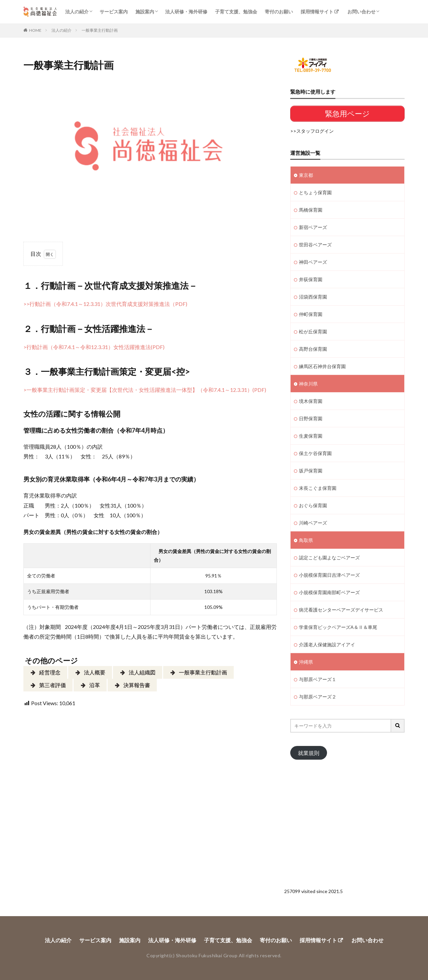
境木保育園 (311, 401)
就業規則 (309, 753)
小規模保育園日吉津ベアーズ (329, 575)
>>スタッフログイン (312, 131)
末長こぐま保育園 (318, 488)
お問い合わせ (361, 12)
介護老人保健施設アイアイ (327, 644)
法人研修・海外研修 (186, 12)
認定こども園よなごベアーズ (329, 558)
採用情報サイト (317, 12)
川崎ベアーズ (313, 523)
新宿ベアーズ (313, 227)
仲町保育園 (311, 314)
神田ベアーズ (313, 262)
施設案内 (145, 12)
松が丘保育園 (313, 332)
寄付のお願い (279, 12)
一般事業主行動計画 (100, 30)
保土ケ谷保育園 (315, 453)
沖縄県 (306, 662)
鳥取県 (306, 540)
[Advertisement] (347, 820)
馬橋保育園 (311, 210)
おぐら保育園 (313, 505)
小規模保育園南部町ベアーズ (329, 592)
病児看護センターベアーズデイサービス (341, 610)
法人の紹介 (77, 12)
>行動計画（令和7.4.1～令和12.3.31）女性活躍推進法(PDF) (94, 347)
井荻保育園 (311, 279)
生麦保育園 (311, 436)
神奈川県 (308, 384)
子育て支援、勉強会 (236, 12)
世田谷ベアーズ (315, 245)
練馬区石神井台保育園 (322, 366)
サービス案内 (114, 12)
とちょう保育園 (315, 192)
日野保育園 (311, 418)
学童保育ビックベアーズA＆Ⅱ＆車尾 (338, 627)
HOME (35, 30)
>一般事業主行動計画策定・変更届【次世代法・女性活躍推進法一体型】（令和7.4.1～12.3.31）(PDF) (145, 390)
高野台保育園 (313, 349)
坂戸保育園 (311, 471)
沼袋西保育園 (313, 297)
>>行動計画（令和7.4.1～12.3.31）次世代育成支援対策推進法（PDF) (105, 304)
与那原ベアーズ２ (318, 697)
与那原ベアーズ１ (318, 679)
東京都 (306, 175)
